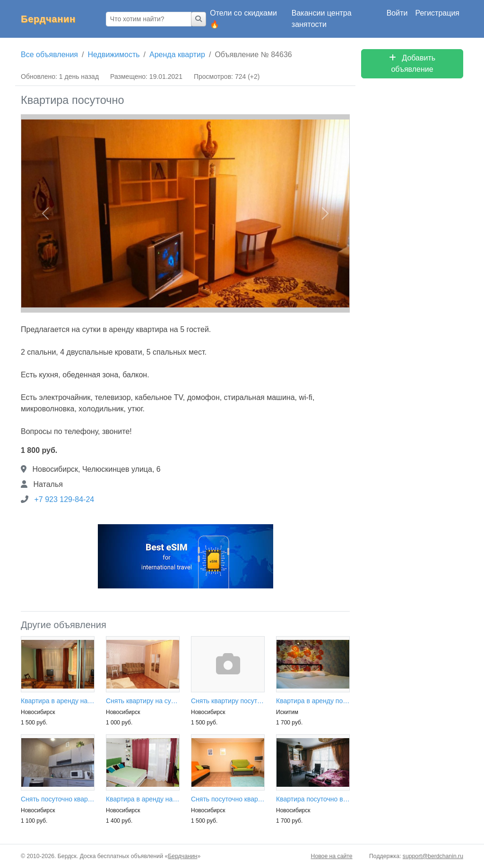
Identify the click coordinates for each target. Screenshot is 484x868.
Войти (397, 13)
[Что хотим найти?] (149, 19)
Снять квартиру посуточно (228, 701)
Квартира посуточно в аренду (313, 799)
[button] (45, 213)
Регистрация (437, 13)
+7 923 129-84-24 (64, 499)
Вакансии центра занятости (322, 19)
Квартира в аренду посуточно (313, 701)
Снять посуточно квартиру (58, 799)
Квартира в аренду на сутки (58, 701)
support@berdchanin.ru (433, 856)
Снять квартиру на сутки (143, 701)
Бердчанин (48, 19)
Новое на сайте (332, 856)
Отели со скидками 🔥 (243, 19)
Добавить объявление (412, 64)
